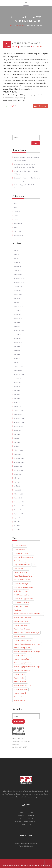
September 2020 (19, 290)
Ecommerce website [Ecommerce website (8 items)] (21, 572)
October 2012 (18, 510)
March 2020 (17, 302)
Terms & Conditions (31, 821)
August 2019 (18, 318)
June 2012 (17, 526)
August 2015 (18, 386)
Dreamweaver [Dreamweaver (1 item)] (19, 568)
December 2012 (19, 502)
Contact (31, 819)
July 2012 (17, 522)
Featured (17, 211)
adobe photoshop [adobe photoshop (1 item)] (20, 546)
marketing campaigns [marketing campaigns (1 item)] (21, 584)
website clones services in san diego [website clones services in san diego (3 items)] (26, 633)
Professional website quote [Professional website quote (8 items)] (23, 587)
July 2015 (17, 390)
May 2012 (17, 530)
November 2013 (19, 462)
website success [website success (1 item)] (19, 701)
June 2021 (17, 255)
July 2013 (17, 478)
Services (21, 816)
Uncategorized (18, 235)
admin (14, 47)
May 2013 (17, 482)
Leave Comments (40, 106)
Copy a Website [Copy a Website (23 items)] (19, 561)
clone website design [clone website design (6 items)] (21, 553)
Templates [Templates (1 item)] (17, 602)
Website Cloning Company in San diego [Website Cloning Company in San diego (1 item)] (27, 644)
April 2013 (17, 486)
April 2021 (17, 263)
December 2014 (19, 418)
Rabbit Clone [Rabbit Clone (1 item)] (18, 591)
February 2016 (18, 366)
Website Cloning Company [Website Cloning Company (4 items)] (23, 640)
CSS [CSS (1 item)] (34, 565)
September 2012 (19, 514)
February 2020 (18, 306)
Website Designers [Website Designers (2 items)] (20, 682)
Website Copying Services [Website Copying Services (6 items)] (22, 663)
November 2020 (19, 283)
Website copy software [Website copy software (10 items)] (22, 670)
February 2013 (18, 494)
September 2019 (19, 314)
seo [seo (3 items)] (27, 591)
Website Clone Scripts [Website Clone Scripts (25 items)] (21, 625)
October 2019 (18, 310)
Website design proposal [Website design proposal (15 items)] (22, 685)
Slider (16, 227)
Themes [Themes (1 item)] (27, 602)
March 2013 (17, 490)
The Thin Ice (20, 25)
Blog (15, 203)
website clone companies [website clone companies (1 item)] (23, 618)
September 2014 (19, 426)
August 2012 (18, 518)
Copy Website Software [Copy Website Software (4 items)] (22, 565)
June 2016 (17, 350)
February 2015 (18, 410)
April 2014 (17, 446)
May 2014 (17, 442)
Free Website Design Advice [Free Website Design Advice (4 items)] (23, 576)
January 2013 (18, 498)
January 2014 (18, 454)
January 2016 (18, 370)
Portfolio (17, 219)
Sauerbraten (18, 223)
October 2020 (18, 286)
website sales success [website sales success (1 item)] (21, 697)
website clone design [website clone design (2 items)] (21, 621)
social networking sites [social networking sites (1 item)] (22, 595)
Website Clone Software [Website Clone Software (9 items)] (22, 629)
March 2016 (17, 362)
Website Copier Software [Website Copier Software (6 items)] (22, 659)
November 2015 (19, 374)
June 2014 (17, 438)
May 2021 (17, 259)
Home (12, 25)
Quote (31, 813)
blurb (15, 207)
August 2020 (18, 294)
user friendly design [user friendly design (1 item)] (21, 606)
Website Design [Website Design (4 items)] (19, 678)
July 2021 (17, 251)
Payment (31, 816)
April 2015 (17, 402)
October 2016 (18, 334)
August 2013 (18, 474)
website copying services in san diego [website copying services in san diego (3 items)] (27, 667)
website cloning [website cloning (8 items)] (19, 636)
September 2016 (19, 338)
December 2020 (19, 279)
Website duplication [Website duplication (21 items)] (20, 689)
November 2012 (19, 506)
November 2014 (19, 422)
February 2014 (18, 450)
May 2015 (17, 398)
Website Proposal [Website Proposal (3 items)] (20, 693)
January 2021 (18, 275)
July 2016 (17, 346)
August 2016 (18, 342)
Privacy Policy (26, 824)
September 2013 (19, 470)
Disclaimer (18, 821)
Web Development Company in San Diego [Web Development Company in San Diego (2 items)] (28, 614)
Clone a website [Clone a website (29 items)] (19, 550)
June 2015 (17, 394)
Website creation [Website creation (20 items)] (20, 674)
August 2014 (18, 430)
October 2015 (18, 378)
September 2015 (19, 382)
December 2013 (19, 458)
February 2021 (18, 271)
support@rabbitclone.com (28, 843)
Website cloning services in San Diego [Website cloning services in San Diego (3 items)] (27, 651)
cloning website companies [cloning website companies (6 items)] (23, 557)
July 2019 (17, 322)
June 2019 (17, 326)
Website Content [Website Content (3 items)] (19, 655)
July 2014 (17, 434)
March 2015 (17, 406)
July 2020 (17, 298)
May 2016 (17, 354)
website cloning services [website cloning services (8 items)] (22, 648)
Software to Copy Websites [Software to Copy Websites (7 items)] (23, 599)
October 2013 (18, 466)
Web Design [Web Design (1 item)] (18, 610)
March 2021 (17, 267)
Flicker (16, 215)
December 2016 (19, 330)
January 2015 (18, 414)
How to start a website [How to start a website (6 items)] (22, 580)
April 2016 (17, 358)
